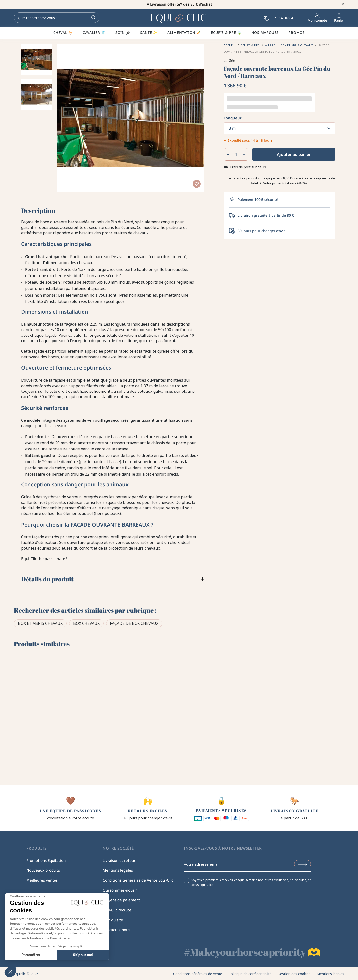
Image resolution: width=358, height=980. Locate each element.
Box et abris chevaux (40, 623)
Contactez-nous (116, 930)
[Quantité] (236, 154)
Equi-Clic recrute (117, 910)
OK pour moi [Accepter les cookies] (83, 955)
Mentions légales (118, 870)
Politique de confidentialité (250, 974)
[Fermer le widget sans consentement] (28, 896)
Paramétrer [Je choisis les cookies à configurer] (31, 955)
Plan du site (113, 920)
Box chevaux (86, 623)
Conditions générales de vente (198, 974)
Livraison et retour (119, 860)
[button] (10, 972)
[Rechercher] (57, 18)
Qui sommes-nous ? (120, 890)
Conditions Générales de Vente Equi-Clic (138, 880)
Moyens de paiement (121, 900)
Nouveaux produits (43, 870)
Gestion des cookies (294, 974)
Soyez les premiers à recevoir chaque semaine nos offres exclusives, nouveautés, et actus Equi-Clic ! (251, 882)
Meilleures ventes (42, 880)
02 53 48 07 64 (278, 18)
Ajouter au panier (294, 154)
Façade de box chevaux (134, 623)
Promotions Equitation (46, 860)
